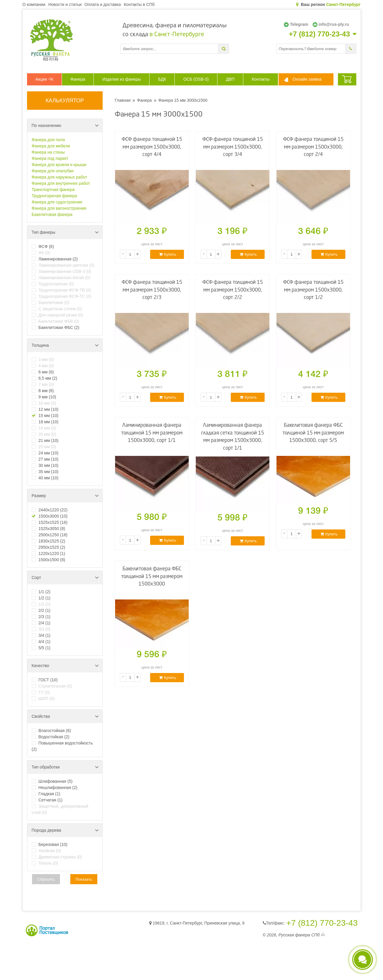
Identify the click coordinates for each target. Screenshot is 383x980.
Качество (65, 666)
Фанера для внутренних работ (61, 183)
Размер (65, 496)
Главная (123, 100)
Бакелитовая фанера (52, 214)
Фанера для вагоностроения (59, 208)
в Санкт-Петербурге (177, 35)
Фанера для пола (48, 140)
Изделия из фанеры (122, 79)
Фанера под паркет (50, 158)
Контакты (260, 79)
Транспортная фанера (53, 190)
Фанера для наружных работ (59, 177)
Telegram (296, 24)
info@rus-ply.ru (331, 24)
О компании (34, 4)
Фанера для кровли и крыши (59, 165)
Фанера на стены (48, 152)
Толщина (65, 345)
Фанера (78, 79)
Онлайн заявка (307, 79)
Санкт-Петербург (343, 4)
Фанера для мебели (51, 146)
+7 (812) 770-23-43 (319, 34)
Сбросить (46, 879)
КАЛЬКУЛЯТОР (65, 101)
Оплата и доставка (103, 4)
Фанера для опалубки (53, 171)
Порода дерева (65, 830)
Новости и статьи (65, 4)
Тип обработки (65, 767)
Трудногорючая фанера (54, 196)
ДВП (230, 79)
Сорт (65, 577)
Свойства (65, 716)
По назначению (65, 125)
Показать (84, 879)
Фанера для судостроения (57, 202)
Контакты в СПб (139, 4)
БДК (162, 79)
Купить (168, 254)
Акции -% (44, 79)
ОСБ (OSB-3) (196, 79)
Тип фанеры (65, 232)
